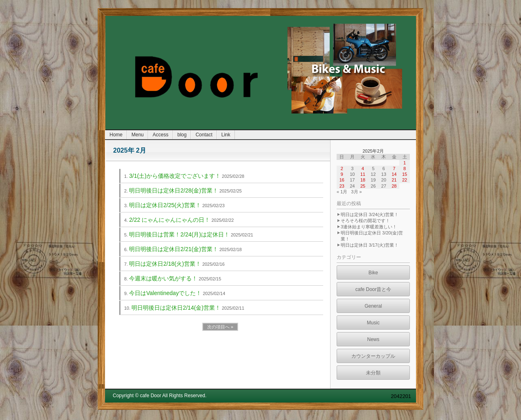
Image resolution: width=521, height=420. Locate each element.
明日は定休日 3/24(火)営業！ (370, 214)
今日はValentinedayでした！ (165, 293)
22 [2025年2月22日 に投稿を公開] (405, 180)
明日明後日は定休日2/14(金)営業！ (176, 308)
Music (373, 323)
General (373, 306)
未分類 (373, 373)
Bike (373, 273)
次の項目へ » (220, 327)
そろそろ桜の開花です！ (365, 221)
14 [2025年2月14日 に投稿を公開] (394, 174)
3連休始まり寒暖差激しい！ (369, 227)
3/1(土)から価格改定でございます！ (175, 176)
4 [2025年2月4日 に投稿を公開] (363, 168)
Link (226, 135)
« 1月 (342, 192)
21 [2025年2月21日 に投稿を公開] (394, 180)
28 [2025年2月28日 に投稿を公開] (394, 186)
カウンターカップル (373, 356)
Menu (138, 135)
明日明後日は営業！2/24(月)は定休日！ (179, 234)
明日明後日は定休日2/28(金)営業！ (174, 190)
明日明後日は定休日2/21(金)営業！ (174, 249)
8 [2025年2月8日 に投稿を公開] (405, 168)
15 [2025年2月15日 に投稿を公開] (405, 174)
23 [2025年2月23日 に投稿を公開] (342, 186)
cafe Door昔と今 (373, 289)
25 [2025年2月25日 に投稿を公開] (363, 186)
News (373, 339)
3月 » (356, 192)
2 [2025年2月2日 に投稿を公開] (342, 168)
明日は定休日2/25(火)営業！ (165, 205)
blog (182, 135)
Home (116, 135)
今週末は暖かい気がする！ (163, 278)
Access (161, 135)
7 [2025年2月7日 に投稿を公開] (394, 168)
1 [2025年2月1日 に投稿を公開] (405, 163)
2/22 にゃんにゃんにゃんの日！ (170, 220)
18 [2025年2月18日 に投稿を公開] (363, 180)
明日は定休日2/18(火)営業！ (165, 264)
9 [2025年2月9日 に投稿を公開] (342, 174)
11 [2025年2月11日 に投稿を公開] (363, 174)
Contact (204, 135)
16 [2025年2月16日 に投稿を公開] (342, 180)
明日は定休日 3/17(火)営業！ (370, 245)
